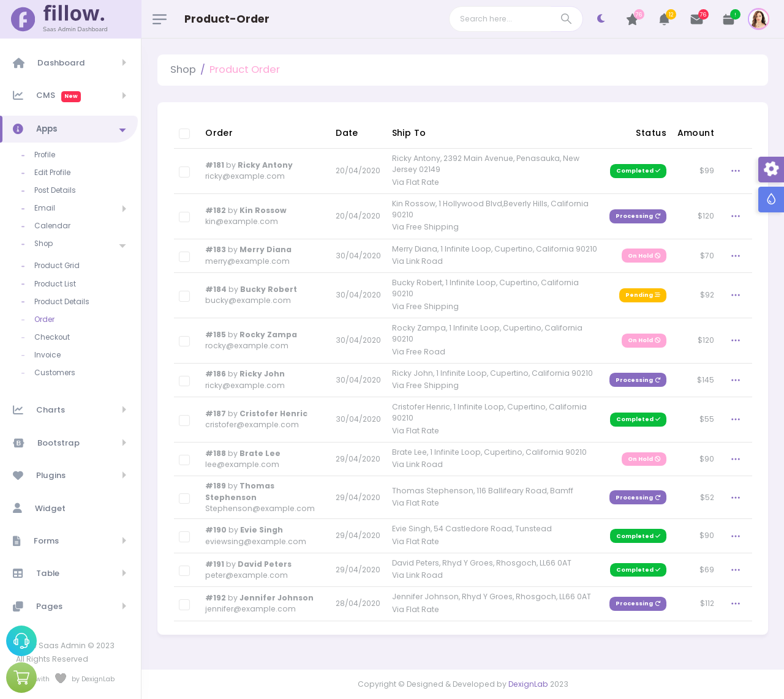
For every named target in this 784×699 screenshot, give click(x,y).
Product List (55, 284)
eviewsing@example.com (256, 541)
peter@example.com (247, 575)
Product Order (245, 69)
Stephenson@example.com (260, 508)
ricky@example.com (245, 176)
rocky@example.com (247, 346)
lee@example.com (242, 464)
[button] (665, 19)
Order (44, 320)
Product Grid (57, 266)
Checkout (52, 337)
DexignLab (528, 684)
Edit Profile (52, 173)
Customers (55, 373)
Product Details (62, 302)
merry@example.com (247, 261)
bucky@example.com (248, 300)
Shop (43, 244)
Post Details (55, 190)
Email (45, 208)
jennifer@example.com (251, 609)
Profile (45, 155)
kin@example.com (242, 221)
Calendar (52, 226)
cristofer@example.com (252, 424)
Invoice (47, 355)
